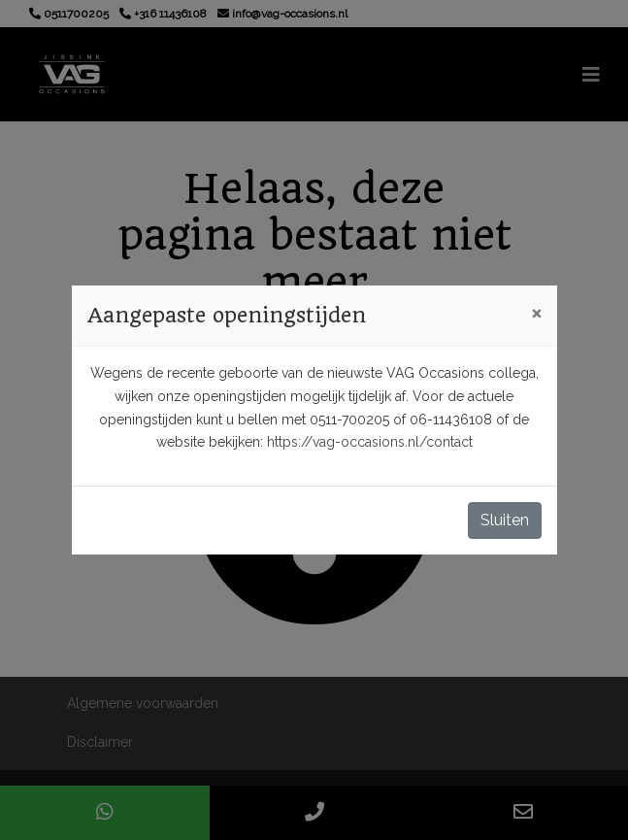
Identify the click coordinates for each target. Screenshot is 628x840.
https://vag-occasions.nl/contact (370, 442)
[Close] (536, 313)
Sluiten (505, 520)
